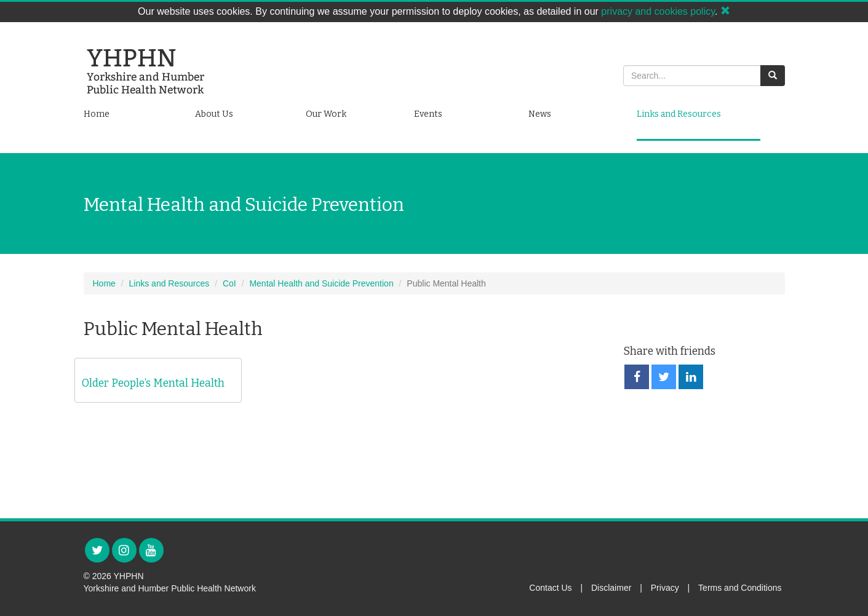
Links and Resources (679, 114)
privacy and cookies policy (658, 11)
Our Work (326, 114)
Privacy (665, 588)
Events (428, 114)
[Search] (692, 76)
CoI (229, 283)
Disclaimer (611, 588)
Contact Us (550, 588)
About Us (214, 114)
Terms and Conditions (740, 588)
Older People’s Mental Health (153, 383)
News (540, 114)
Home (97, 114)
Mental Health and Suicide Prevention (321, 283)
